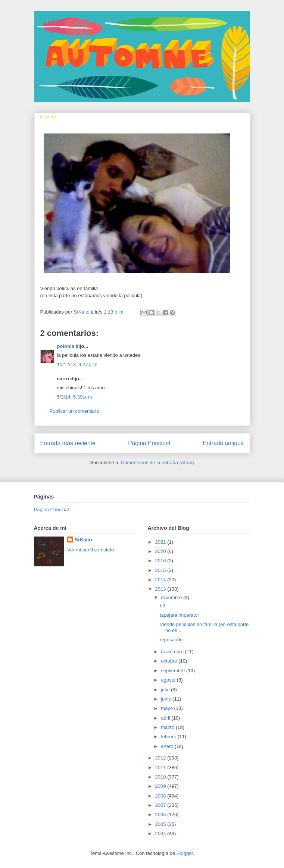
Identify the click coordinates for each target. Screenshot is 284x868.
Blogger (185, 853)
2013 (161, 589)
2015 (161, 570)
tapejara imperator (180, 615)
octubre (170, 661)
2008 (161, 796)
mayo (167, 708)
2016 (161, 561)
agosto (169, 680)
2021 (161, 542)
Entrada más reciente (68, 443)
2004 (161, 834)
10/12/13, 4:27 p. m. (78, 364)
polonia (66, 346)
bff (162, 606)
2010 (161, 777)
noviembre (173, 652)
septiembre (174, 671)
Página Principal (149, 443)
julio (166, 690)
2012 (161, 758)
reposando (171, 640)
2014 (161, 580)
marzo (168, 727)
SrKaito (83, 540)
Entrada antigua (223, 443)
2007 (161, 805)
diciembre (172, 597)
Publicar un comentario (74, 411)
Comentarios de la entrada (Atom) (157, 463)
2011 (161, 768)
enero (168, 746)
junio (167, 699)
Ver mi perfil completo (90, 550)
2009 (161, 786)
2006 (161, 814)
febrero (169, 737)
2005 (161, 824)
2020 (161, 551)
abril (166, 718)
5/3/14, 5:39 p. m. (75, 397)
